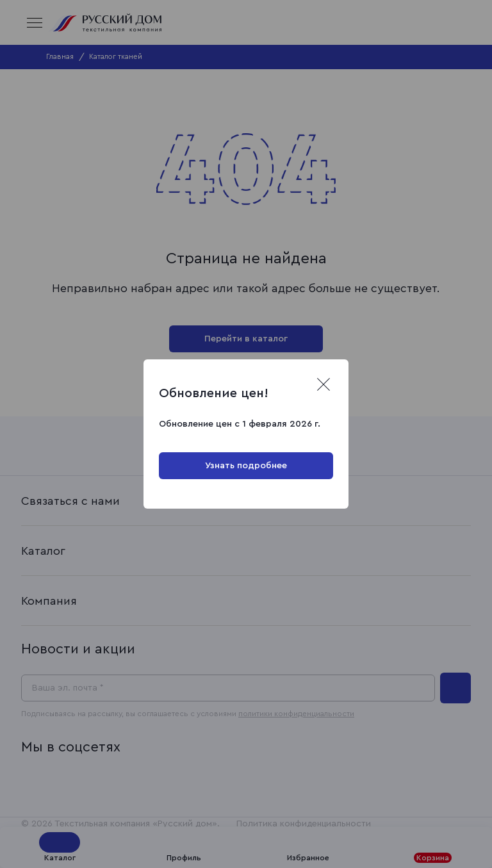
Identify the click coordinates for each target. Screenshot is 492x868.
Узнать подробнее (246, 466)
